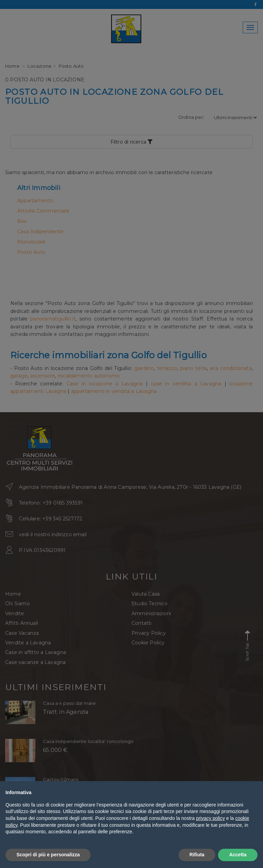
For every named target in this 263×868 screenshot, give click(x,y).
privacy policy (210, 818)
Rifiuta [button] (197, 855)
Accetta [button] (238, 855)
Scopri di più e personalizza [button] (48, 855)
